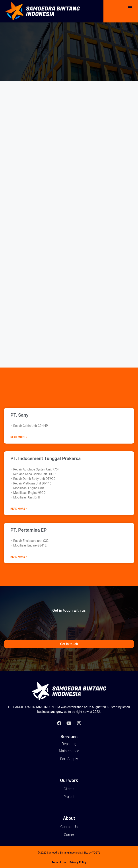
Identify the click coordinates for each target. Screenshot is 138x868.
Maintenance (69, 751)
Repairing (69, 744)
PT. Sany (19, 415)
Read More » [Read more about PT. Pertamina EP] (19, 557)
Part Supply (69, 759)
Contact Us (69, 827)
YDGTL (96, 853)
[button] (130, 6)
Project (69, 797)
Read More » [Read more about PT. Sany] (19, 437)
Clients (69, 789)
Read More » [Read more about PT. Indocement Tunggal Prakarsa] (19, 509)
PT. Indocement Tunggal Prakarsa (46, 458)
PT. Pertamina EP (28, 530)
